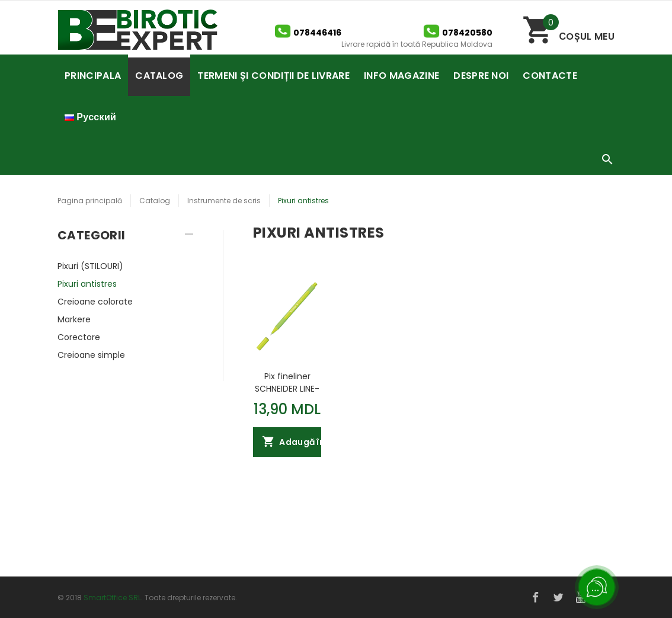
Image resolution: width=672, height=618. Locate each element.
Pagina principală (90, 201)
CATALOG (159, 76)
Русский (90, 117)
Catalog (155, 201)
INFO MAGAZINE (401, 76)
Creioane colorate (95, 302)
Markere (74, 319)
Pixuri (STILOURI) (90, 266)
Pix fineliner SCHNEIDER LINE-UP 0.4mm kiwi (287, 382)
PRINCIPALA (93, 76)
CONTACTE (550, 76)
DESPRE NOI (481, 76)
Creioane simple (91, 355)
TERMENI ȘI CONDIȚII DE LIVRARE (273, 76)
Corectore (79, 337)
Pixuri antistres (87, 284)
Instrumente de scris (224, 201)
